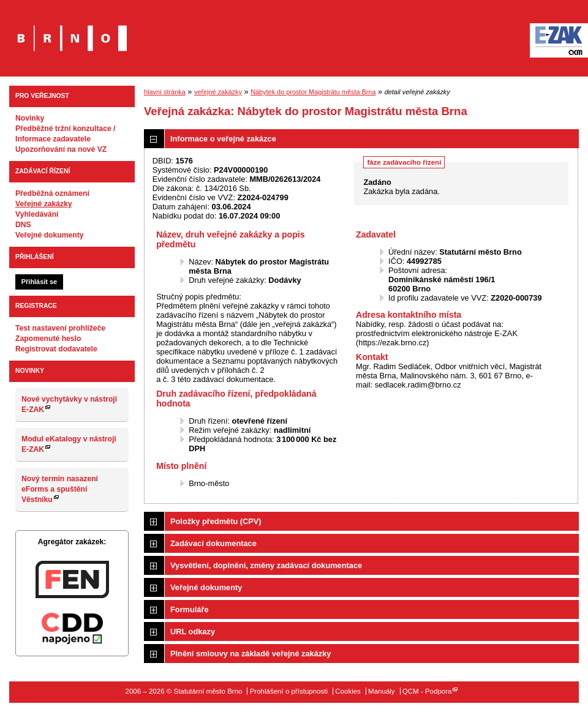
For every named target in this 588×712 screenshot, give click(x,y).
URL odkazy (193, 631)
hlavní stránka (165, 92)
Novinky (30, 118)
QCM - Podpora (427, 691)
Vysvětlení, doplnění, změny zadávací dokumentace (266, 565)
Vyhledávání (37, 214)
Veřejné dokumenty (49, 235)
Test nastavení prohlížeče (60, 328)
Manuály (382, 691)
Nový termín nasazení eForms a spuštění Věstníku (60, 489)
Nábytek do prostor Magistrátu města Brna (313, 92)
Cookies (348, 691)
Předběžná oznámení (52, 193)
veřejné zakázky (218, 92)
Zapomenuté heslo (48, 339)
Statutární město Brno (72, 30)
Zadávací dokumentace (213, 543)
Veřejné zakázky (44, 204)
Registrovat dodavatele (56, 349)
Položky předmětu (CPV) (216, 521)
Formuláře (190, 609)
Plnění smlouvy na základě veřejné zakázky (251, 654)
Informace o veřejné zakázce (223, 139)
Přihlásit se (39, 282)
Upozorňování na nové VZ (61, 149)
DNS (23, 225)
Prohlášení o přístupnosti (289, 691)
